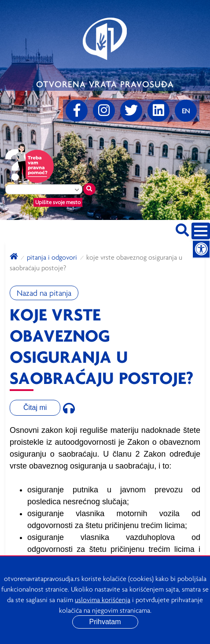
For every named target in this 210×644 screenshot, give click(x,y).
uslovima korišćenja (103, 599)
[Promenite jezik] (186, 111)
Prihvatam (105, 622)
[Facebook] (77, 111)
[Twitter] (131, 111)
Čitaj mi (35, 408)
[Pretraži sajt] (182, 229)
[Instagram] (104, 111)
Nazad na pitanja (44, 293)
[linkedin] (158, 111)
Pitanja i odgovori (52, 257)
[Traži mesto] (89, 189)
